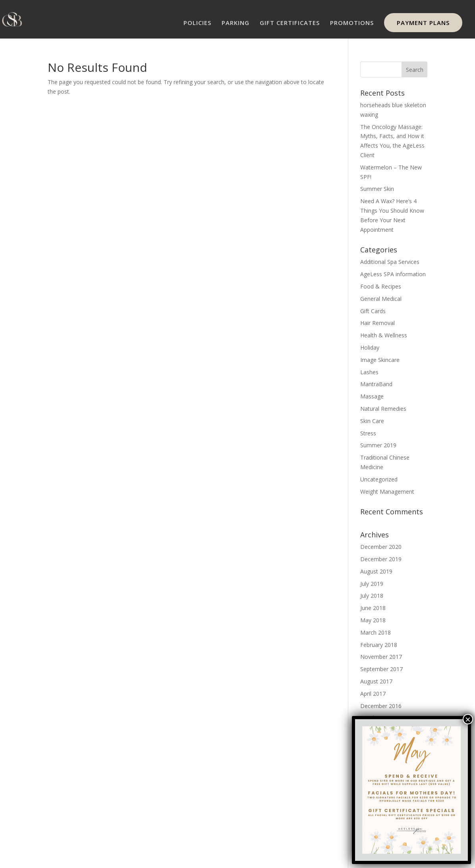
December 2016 (381, 706)
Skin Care (372, 421)
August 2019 (376, 571)
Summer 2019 (378, 445)
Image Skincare (380, 360)
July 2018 (372, 596)
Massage (372, 396)
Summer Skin (377, 189)
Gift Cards (373, 311)
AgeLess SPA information (393, 274)
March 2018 (376, 632)
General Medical (381, 299)
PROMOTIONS (352, 23)
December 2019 (381, 559)
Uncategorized (379, 479)
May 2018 (373, 620)
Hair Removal (377, 323)
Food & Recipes (381, 286)
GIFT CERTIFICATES (290, 23)
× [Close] (468, 719)
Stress (368, 433)
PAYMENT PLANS (423, 23)
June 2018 (373, 608)
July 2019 (372, 584)
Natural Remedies (383, 409)
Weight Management (387, 492)
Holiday (370, 347)
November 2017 (381, 657)
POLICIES (197, 23)
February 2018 (379, 645)
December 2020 (381, 547)
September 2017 (381, 669)
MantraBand (376, 384)
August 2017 (376, 681)
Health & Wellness (384, 335)
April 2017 (373, 694)
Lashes (369, 372)
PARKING (236, 23)
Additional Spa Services (390, 262)
